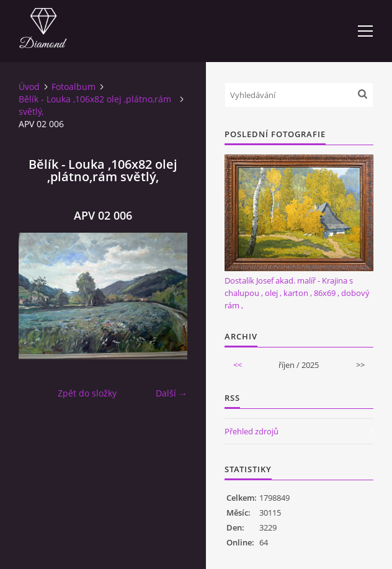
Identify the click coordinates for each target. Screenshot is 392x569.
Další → (171, 393)
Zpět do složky (87, 393)
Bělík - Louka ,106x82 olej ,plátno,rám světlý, (95, 105)
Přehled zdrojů (252, 431)
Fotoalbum (73, 87)
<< (238, 365)
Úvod (29, 87)
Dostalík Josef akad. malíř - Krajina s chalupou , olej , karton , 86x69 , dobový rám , (297, 293)
